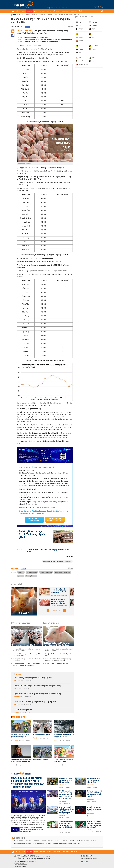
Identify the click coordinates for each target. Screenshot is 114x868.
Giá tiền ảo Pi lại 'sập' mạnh (23, 710)
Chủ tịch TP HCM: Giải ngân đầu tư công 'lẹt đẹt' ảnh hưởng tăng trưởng (38, 686)
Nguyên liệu (36, 15)
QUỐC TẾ (36, 11)
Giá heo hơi (21, 62)
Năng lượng (26, 15)
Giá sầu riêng (28, 843)
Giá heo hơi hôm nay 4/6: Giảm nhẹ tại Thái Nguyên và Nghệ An (60, 601)
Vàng (43, 15)
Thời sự (16, 688)
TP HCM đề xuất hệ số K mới (40, 760)
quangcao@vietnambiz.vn (91, 858)
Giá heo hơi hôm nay (24, 31)
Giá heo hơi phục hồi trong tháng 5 (23, 645)
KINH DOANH (74, 11)
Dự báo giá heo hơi (31, 576)
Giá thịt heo (31, 441)
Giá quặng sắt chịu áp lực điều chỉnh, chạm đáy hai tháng (59, 655)
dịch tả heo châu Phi (51, 438)
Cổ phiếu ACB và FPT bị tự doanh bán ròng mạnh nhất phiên (94, 809)
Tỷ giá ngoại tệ (28, 841)
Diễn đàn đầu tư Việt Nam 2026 (72, 843)
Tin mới (18, 674)
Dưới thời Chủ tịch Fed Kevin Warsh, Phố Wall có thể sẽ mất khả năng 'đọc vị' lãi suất (94, 824)
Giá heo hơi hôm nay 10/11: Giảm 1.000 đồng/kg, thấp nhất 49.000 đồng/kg (47, 551)
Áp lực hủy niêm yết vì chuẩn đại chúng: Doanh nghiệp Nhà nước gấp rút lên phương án (66, 810)
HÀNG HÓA (30, 11)
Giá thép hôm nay (18, 843)
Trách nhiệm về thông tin (20, 866)
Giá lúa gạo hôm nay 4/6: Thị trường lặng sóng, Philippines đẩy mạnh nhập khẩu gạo (58, 660)
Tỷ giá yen (43, 841)
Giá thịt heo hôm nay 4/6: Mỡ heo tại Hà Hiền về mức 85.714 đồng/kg (26, 650)
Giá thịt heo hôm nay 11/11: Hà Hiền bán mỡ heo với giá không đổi (42, 42)
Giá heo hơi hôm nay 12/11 (34, 46)
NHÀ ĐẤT (49, 11)
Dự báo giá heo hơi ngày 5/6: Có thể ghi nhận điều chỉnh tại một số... (59, 591)
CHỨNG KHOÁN (56, 11)
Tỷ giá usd (36, 841)
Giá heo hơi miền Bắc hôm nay (62, 572)
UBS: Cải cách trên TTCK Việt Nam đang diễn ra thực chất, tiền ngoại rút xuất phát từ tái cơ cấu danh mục (66, 795)
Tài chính (16, 712)
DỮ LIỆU (80, 11)
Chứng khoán (15, 740)
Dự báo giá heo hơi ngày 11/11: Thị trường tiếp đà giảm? (32, 534)
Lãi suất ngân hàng (84, 841)
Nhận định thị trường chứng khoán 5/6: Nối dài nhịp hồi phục (66, 780)
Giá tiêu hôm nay (73, 841)
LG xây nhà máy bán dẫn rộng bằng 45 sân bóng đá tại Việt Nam (35, 702)
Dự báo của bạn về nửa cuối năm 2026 (55, 520)
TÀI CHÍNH (42, 11)
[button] (48, 610)
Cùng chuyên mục (52, 623)
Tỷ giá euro (50, 841)
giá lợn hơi (21, 576)
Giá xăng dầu (94, 841)
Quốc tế (13, 765)
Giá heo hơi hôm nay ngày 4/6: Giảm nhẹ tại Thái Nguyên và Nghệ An (26, 655)
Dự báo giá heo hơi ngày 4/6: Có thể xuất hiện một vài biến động (27, 660)
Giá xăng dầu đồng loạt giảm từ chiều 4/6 (56, 664)
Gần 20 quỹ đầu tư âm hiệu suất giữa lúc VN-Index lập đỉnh (20, 736)
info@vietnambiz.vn (22, 865)
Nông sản (50, 15)
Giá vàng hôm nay (18, 841)
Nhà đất (35, 763)
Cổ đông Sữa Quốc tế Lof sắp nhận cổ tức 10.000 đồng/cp (63, 761)
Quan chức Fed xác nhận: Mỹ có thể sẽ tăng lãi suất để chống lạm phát (21, 761)
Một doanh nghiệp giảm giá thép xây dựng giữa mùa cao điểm (64, 736)
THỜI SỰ (18, 11)
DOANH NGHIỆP (65, 11)
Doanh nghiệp (57, 765)
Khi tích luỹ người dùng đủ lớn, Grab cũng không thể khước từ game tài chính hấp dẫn (66, 824)
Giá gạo (42, 843)
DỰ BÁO (23, 11)
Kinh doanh (17, 680)
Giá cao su (48, 843)
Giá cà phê (65, 841)
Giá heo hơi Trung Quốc (46, 572)
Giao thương (75, 15)
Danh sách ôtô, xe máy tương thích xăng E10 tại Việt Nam (33, 678)
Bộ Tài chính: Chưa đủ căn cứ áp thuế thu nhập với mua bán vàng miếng (59, 650)
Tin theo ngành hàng (84, 17)
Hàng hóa (16, 15)
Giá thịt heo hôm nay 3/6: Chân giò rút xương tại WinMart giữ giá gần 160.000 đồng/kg (26, 664)
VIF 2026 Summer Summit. (46, 508)
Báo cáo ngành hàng (62, 15)
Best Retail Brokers (58, 843)
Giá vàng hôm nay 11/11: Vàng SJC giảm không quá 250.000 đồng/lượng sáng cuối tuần (48, 39)
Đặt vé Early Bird (34, 520)
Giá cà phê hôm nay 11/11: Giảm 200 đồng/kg (37, 37)
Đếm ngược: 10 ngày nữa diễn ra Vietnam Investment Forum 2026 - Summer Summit (32, 829)
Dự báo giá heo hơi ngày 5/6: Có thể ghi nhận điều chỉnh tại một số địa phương (57, 644)
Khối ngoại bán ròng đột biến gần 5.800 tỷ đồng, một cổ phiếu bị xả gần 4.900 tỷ (94, 794)
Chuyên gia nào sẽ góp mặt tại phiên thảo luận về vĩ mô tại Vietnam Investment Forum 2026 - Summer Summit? (28, 782)
